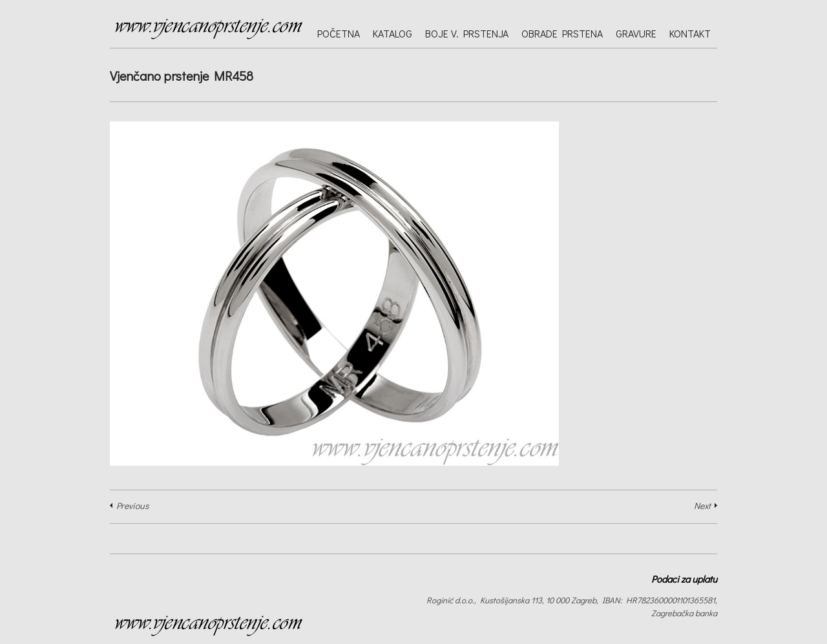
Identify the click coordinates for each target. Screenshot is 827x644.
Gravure (636, 33)
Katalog (393, 33)
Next (702, 505)
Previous (132, 505)
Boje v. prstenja (467, 33)
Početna (339, 33)
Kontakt (690, 33)
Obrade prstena (562, 33)
